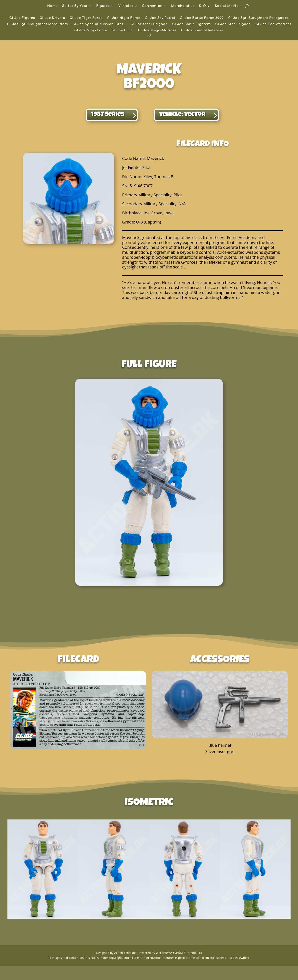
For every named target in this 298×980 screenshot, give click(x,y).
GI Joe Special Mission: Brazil (99, 24)
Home (52, 6)
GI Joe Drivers (52, 18)
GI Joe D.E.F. (123, 31)
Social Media (227, 6)
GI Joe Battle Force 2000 (202, 18)
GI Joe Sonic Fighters (191, 24)
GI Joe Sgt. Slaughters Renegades (258, 18)
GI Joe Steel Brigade (149, 24)
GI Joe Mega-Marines (157, 31)
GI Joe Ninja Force (91, 31)
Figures (103, 6)
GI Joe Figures (22, 18)
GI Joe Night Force (124, 18)
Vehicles (126, 6)
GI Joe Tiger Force (86, 18)
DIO (203, 6)
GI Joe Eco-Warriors (273, 24)
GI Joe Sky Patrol (160, 18)
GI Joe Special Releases (202, 31)
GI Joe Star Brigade (233, 24)
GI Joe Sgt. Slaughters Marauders (37, 24)
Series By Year (75, 6)
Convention (152, 6)
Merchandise (183, 6)
